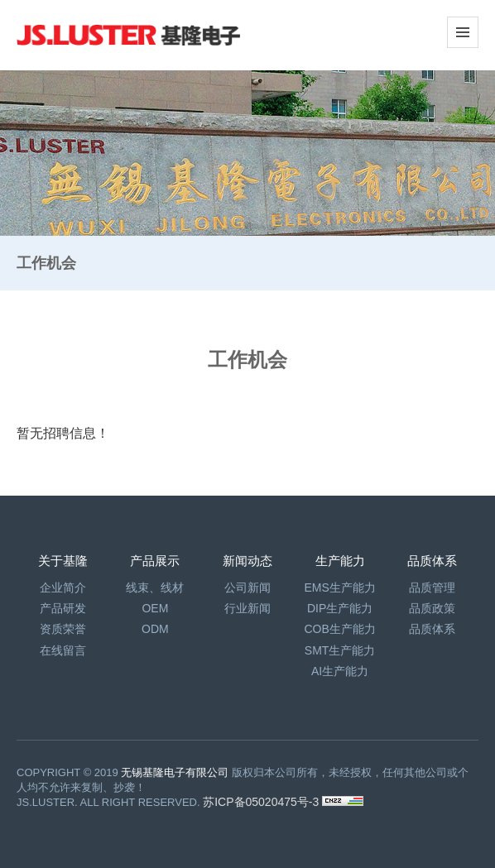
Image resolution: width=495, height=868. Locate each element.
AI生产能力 (340, 671)
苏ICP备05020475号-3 (262, 802)
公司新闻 (247, 587)
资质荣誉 (63, 629)
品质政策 (432, 608)
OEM (155, 608)
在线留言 (63, 650)
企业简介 (63, 587)
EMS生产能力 (339, 587)
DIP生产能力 (340, 608)
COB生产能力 (339, 629)
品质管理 (432, 587)
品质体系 (432, 629)
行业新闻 (247, 608)
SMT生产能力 (340, 650)
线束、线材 (155, 587)
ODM (155, 629)
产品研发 (63, 608)
